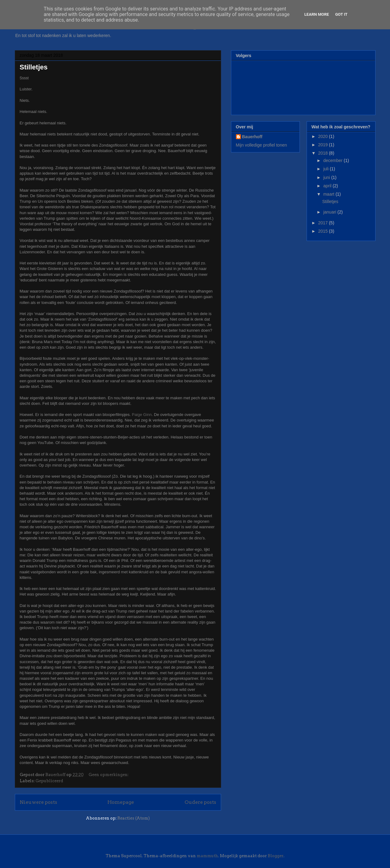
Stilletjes (34, 67)
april (328, 186)
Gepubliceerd (49, 781)
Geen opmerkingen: (109, 775)
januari (330, 212)
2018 (323, 153)
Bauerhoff (252, 137)
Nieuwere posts (38, 802)
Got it (341, 14)
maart (329, 194)
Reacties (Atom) (134, 818)
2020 (323, 136)
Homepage (121, 802)
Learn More (317, 14)
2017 (323, 223)
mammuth (207, 856)
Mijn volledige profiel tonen (262, 145)
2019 (323, 145)
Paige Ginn (142, 415)
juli (327, 169)
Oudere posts (200, 802)
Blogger (276, 856)
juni (327, 177)
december (333, 160)
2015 (323, 231)
